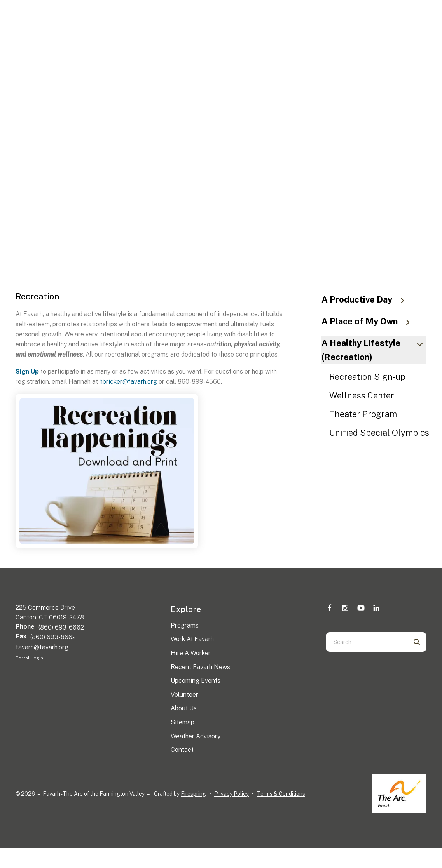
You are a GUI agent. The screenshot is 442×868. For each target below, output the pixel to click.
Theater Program (363, 414)
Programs (185, 625)
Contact (182, 750)
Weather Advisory (196, 736)
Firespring (193, 794)
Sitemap (183, 722)
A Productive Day (367, 299)
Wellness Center (362, 395)
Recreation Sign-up (367, 377)
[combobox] (366, 642)
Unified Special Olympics (379, 433)
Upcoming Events (196, 681)
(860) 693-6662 (61, 627)
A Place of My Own (369, 321)
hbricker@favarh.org (128, 382)
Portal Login (29, 658)
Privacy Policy (231, 794)
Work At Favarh (192, 639)
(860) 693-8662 (53, 637)
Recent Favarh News (200, 667)
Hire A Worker (191, 653)
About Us (184, 708)
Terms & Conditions (281, 794)
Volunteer (184, 695)
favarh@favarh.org (42, 647)
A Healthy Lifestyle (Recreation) (374, 350)
